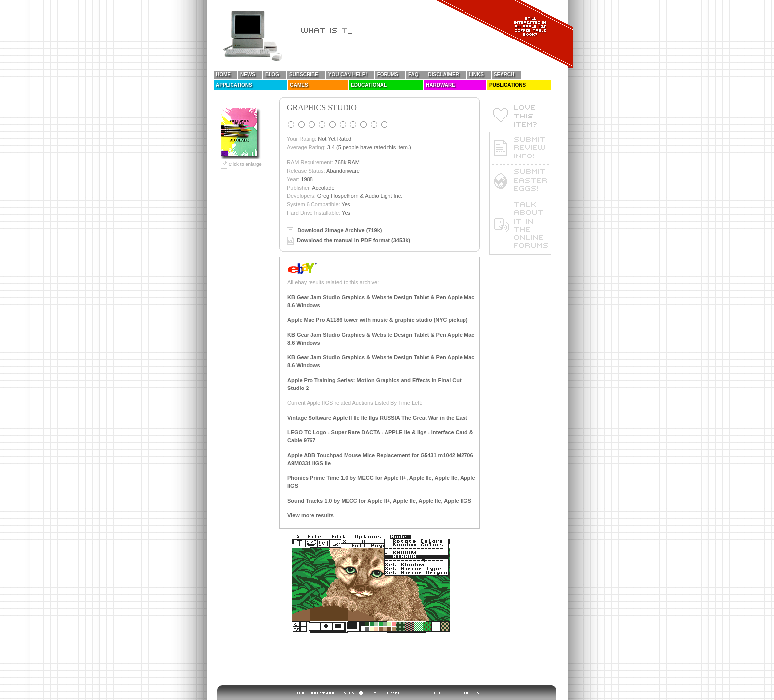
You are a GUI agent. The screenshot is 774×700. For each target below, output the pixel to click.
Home (223, 74)
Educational (369, 85)
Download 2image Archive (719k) (339, 230)
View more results (310, 515)
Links (476, 74)
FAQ (413, 74)
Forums (388, 74)
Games (299, 85)
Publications (507, 85)
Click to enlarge (241, 164)
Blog (272, 74)
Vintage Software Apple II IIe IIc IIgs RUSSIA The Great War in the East (377, 418)
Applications (234, 85)
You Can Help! (348, 74)
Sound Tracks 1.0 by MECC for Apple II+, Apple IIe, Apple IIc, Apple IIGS (379, 501)
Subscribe (304, 74)
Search (504, 74)
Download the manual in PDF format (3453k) (353, 240)
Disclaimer (444, 74)
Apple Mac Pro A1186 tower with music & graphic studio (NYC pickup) (378, 320)
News (248, 74)
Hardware (441, 85)
